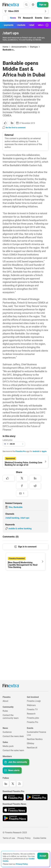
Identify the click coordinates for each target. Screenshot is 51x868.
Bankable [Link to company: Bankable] (18, 507)
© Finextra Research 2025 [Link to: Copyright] (15, 833)
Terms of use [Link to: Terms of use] (9, 838)
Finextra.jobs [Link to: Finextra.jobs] (33, 718)
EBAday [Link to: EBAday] (31, 743)
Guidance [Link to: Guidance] (7, 732)
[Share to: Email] (22, 493)
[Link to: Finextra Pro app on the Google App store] (36, 797)
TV (19, 18)
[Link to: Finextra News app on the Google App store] (15, 818)
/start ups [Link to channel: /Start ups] (25, 518)
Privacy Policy (22, 864)
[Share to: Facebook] (22, 486)
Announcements (19, 47)
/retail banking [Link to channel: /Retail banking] (12, 518)
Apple (44, 451)
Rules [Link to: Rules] (5, 711)
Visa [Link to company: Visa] (11, 507)
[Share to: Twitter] (22, 478)
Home (5, 47)
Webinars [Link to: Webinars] (31, 705)
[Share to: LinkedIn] (12, 123)
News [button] (13, 18)
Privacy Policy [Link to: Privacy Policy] (24, 838)
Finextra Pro (21, 451)
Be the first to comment (16, 128)
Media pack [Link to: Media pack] (8, 746)
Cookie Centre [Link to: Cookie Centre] (40, 838)
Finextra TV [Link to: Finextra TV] (32, 709)
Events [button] (39, 18)
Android (36, 451)
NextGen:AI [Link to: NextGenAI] (32, 748)
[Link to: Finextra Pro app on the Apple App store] (13, 797)
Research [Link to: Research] (31, 714)
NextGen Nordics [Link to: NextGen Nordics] (35, 739)
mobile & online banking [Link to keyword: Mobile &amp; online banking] (20, 529)
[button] (5, 18)
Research (28, 18)
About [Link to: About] (5, 701)
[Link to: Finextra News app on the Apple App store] (15, 810)
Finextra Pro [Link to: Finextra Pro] (33, 722)
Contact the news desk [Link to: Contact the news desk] (13, 736)
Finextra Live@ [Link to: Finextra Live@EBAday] (34, 701)
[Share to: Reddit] (35, 486)
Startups (34, 47)
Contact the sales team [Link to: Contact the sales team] (13, 750)
